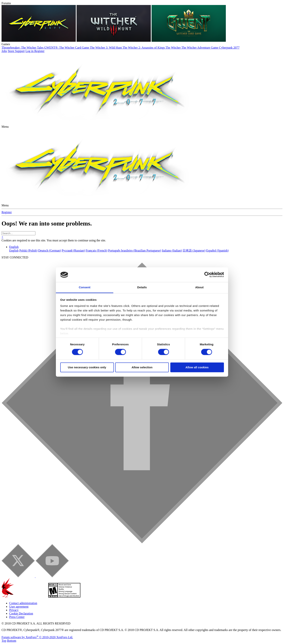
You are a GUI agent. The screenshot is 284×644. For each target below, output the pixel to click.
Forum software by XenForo (37, 637)
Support (20, 51)
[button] (5, 127)
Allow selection (142, 367)
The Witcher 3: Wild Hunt (106, 48)
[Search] (18, 233)
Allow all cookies (197, 367)
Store (11, 51)
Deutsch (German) (50, 250)
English (14, 247)
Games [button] (6, 44)
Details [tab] (142, 287)
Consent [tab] (85, 287)
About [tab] (199, 287)
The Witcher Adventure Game (200, 48)
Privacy (14, 610)
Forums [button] (6, 3)
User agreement (19, 607)
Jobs (4, 51)
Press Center (17, 617)
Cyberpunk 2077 (229, 48)
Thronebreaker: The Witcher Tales (23, 48)
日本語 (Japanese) (194, 250)
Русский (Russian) (73, 250)
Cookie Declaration (21, 613)
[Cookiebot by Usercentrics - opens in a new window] (207, 275)
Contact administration (23, 603)
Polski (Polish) (28, 250)
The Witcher (173, 48)
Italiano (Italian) (172, 250)
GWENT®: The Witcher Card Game (67, 48)
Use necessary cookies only (87, 367)
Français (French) (97, 250)
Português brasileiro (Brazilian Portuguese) (135, 250)
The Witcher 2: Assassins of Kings (144, 48)
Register (7, 212)
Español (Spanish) (217, 250)
